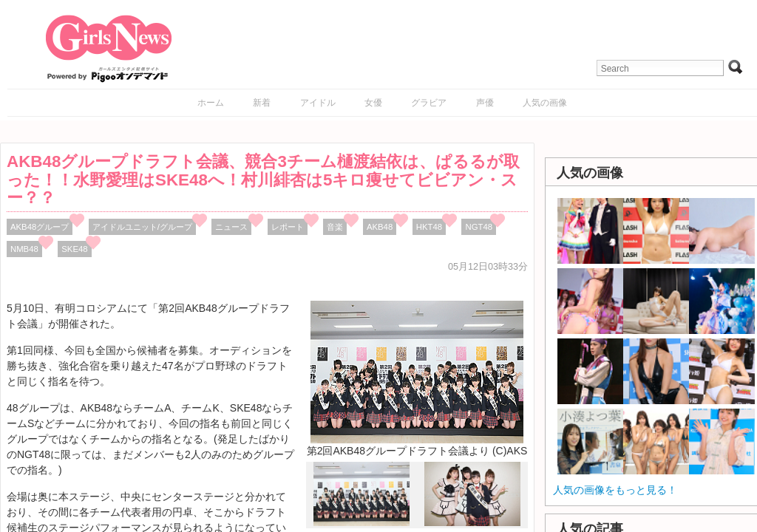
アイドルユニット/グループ (142, 227)
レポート (288, 227)
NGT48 (479, 227)
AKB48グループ (40, 227)
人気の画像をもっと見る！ (615, 490)
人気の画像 (545, 103)
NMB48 (24, 249)
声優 (485, 103)
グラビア (429, 103)
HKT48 (429, 227)
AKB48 (380, 227)
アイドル (318, 103)
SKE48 (74, 249)
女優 (373, 103)
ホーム (211, 103)
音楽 (335, 227)
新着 (262, 103)
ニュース (231, 227)
